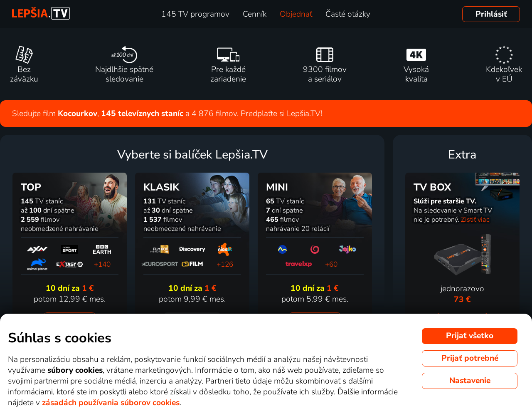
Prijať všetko (470, 336)
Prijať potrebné (470, 358)
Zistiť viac (475, 220)
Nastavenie (470, 381)
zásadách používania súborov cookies (111, 403)
